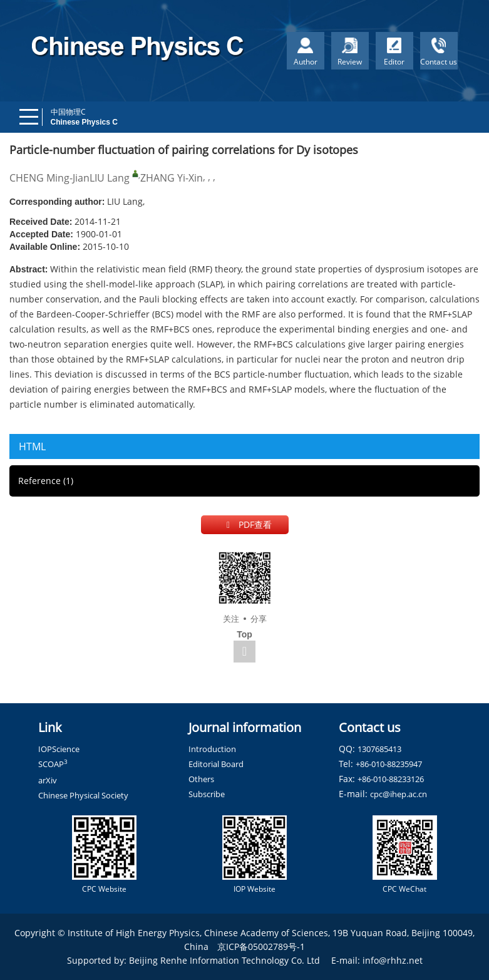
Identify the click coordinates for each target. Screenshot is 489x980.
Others (201, 779)
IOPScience (59, 749)
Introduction (212, 749)
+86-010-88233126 (391, 779)
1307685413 (379, 749)
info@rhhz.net (393, 960)
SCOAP (53, 764)
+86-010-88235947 (389, 764)
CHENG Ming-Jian (49, 178)
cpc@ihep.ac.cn (399, 794)
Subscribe (207, 794)
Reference (46, 481)
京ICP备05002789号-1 (261, 946)
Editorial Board (216, 764)
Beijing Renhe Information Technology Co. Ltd (224, 960)
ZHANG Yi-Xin (172, 178)
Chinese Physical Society (83, 795)
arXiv (48, 780)
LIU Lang (110, 178)
